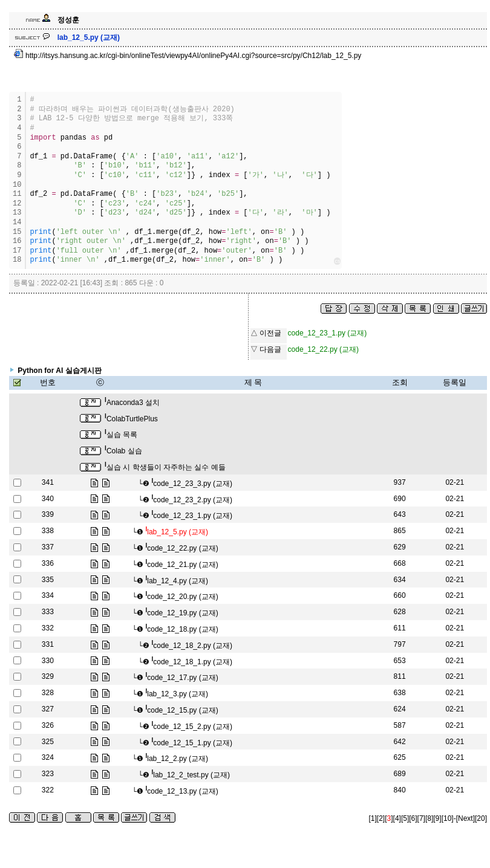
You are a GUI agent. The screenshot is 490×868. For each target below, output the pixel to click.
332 (48, 628)
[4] (397, 818)
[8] (429, 818)
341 (48, 482)
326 (48, 725)
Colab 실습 (123, 451)
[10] (448, 818)
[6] (413, 818)
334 (48, 595)
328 (48, 693)
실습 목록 (121, 435)
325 (48, 742)
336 (48, 563)
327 (48, 709)
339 (48, 514)
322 (48, 790)
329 (48, 676)
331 (48, 644)
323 (48, 774)
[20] (481, 818)
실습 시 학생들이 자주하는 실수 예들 (165, 467)
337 (48, 547)
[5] (405, 818)
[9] (437, 818)
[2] (381, 818)
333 (48, 612)
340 (48, 499)
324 (48, 757)
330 (48, 661)
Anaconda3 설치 (132, 403)
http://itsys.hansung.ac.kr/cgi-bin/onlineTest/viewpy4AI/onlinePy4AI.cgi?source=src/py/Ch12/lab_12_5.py (188, 56)
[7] (421, 818)
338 (48, 531)
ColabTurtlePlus (131, 419)
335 (48, 580)
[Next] (465, 818)
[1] (373, 818)
